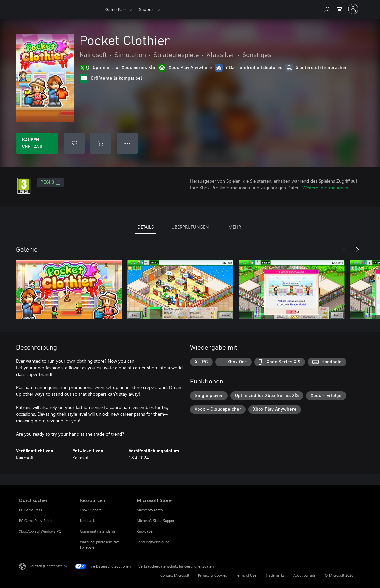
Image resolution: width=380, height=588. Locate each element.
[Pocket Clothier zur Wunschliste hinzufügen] (74, 143)
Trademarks (275, 575)
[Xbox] (85, 9)
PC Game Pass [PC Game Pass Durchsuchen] (30, 510)
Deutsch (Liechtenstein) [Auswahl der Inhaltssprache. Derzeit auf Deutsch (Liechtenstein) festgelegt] (48, 566)
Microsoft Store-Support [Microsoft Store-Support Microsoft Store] (156, 521)
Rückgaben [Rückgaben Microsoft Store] (146, 531)
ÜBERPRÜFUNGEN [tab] (190, 227)
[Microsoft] (42, 9)
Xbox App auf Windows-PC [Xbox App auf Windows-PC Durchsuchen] (40, 531)
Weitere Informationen (325, 187)
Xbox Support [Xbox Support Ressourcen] (90, 510)
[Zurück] (344, 250)
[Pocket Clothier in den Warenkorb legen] (101, 143)
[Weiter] (357, 250)
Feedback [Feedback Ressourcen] (87, 521)
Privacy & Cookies (213, 575)
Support (147, 9)
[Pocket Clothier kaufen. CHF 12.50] (37, 143)
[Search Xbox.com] (326, 8)
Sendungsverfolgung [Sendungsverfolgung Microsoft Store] (153, 542)
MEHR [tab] (235, 227)
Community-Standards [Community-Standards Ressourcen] (98, 531)
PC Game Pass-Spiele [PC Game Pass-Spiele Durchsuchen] (36, 521)
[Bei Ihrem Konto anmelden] (353, 9)
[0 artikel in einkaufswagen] (339, 8)
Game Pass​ (116, 9)
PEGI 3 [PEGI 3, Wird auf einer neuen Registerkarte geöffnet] (51, 182)
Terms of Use (246, 575)
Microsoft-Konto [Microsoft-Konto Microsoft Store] (150, 510)
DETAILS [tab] (146, 227)
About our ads (304, 575)
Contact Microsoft (175, 575)
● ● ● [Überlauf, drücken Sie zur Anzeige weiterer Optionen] (127, 143)
